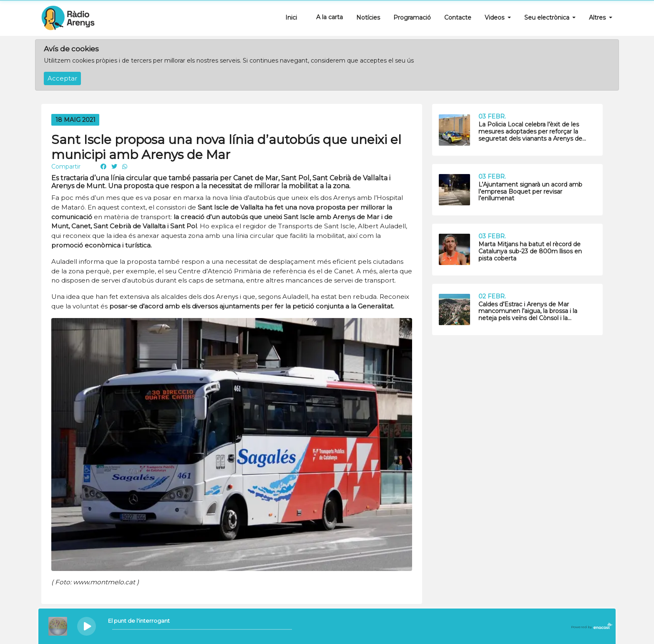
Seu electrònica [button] (548, 18)
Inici (291, 18)
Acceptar (62, 78)
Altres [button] (598, 18)
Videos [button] (495, 18)
